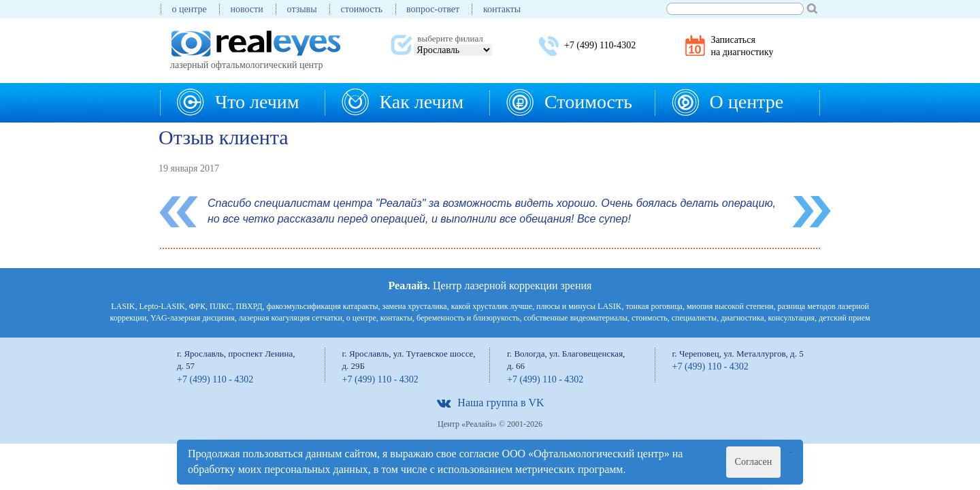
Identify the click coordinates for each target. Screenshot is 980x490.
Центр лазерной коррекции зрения (490, 285)
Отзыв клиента (224, 137)
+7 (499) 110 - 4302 (215, 379)
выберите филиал (450, 38)
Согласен (754, 462)
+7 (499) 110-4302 (600, 45)
